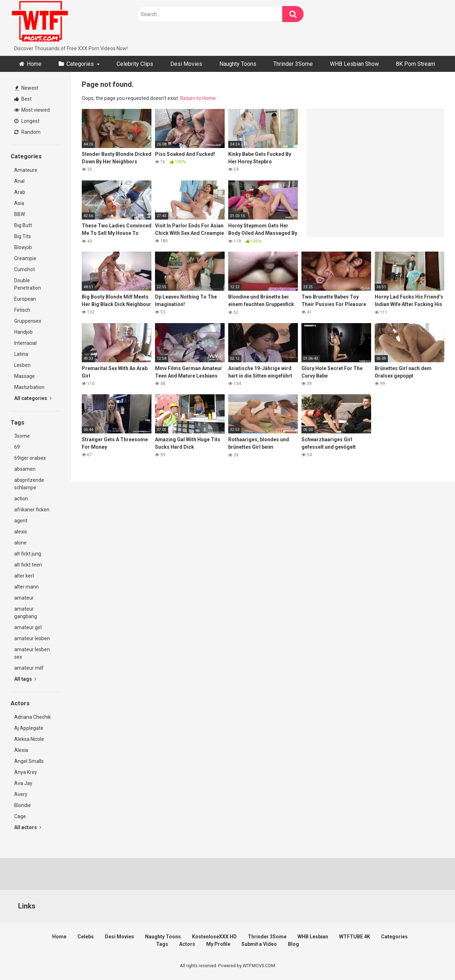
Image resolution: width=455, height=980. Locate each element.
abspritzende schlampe (29, 484)
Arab (20, 192)
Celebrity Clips (135, 64)
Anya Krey (26, 772)
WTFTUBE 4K (355, 937)
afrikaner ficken (32, 510)
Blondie (23, 805)
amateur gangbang (26, 613)
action (21, 499)
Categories (80, 64)
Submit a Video (259, 944)
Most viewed (32, 110)
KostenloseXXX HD (214, 937)
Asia (19, 203)
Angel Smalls (29, 761)
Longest (27, 121)
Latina (21, 354)
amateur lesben (32, 638)
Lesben (22, 365)
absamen (25, 469)
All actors (28, 827)
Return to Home (198, 98)
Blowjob (23, 247)
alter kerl (24, 576)
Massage (25, 376)
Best (23, 99)
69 (17, 447)
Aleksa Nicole (29, 739)
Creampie (25, 258)
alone (20, 543)
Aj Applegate (29, 728)
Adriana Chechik (33, 717)
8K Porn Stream (416, 64)
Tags (162, 944)
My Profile (218, 944)
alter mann (26, 587)
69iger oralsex (30, 458)
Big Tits (23, 236)
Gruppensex (28, 321)
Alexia (21, 750)
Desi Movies (186, 64)
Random (27, 132)
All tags (25, 679)
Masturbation (29, 387)
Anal (19, 181)
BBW (20, 214)
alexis (21, 532)
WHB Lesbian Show (354, 64)
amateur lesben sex (32, 653)
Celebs (86, 937)
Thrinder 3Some (293, 64)
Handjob (23, 332)
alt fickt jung (28, 554)
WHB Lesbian (313, 937)
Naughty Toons (238, 64)
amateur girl (28, 627)
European (25, 299)
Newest (27, 88)
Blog (293, 944)
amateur (24, 598)
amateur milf (29, 668)
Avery (21, 794)
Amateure (26, 170)
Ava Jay (23, 783)
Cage (20, 816)
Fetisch (22, 310)
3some (22, 436)
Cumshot (25, 269)
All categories (33, 398)
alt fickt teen (28, 565)
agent (21, 521)
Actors (187, 944)
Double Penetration (28, 284)
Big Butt (23, 225)
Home (34, 64)
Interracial (25, 343)
